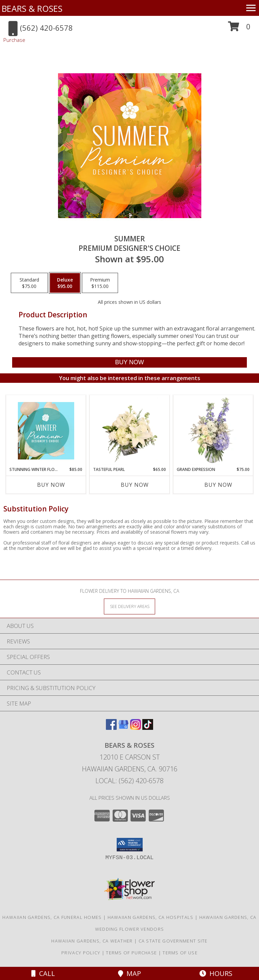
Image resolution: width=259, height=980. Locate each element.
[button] (239, 29)
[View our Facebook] (111, 728)
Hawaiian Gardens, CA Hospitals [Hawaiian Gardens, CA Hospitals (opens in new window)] (151, 917)
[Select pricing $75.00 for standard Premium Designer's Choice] (29, 283)
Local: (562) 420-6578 (129, 781)
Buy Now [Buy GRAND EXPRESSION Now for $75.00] (218, 485)
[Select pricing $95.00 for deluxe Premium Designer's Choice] (65, 283)
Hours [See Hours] (216, 973)
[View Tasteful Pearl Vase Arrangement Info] (130, 431)
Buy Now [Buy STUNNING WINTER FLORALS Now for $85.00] (51, 485)
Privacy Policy (81, 953)
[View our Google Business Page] (123, 728)
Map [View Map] (129, 973)
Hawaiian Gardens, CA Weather (92, 941)
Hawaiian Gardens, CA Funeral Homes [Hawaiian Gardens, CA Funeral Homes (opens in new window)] (52, 917)
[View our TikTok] (148, 728)
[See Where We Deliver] (129, 606)
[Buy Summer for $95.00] (129, 362)
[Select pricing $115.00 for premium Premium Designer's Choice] (100, 283)
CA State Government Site (173, 941)
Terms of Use (180, 953)
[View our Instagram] (136, 728)
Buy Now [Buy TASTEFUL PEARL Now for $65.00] (135, 485)
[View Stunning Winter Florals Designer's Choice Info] (46, 431)
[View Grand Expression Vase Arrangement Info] (213, 431)
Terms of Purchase (131, 953)
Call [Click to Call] (43, 973)
